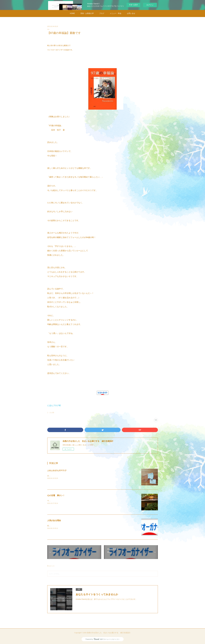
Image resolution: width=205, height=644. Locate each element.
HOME (72, 13)
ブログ (102, 13)
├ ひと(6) (51, 413)
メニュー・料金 (116, 13)
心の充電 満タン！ (56, 495)
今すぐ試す (133, 5)
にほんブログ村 (54, 405)
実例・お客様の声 (87, 13)
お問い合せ (131, 13)
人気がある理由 (54, 520)
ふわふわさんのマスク (57, 470)
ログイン (150, 5)
